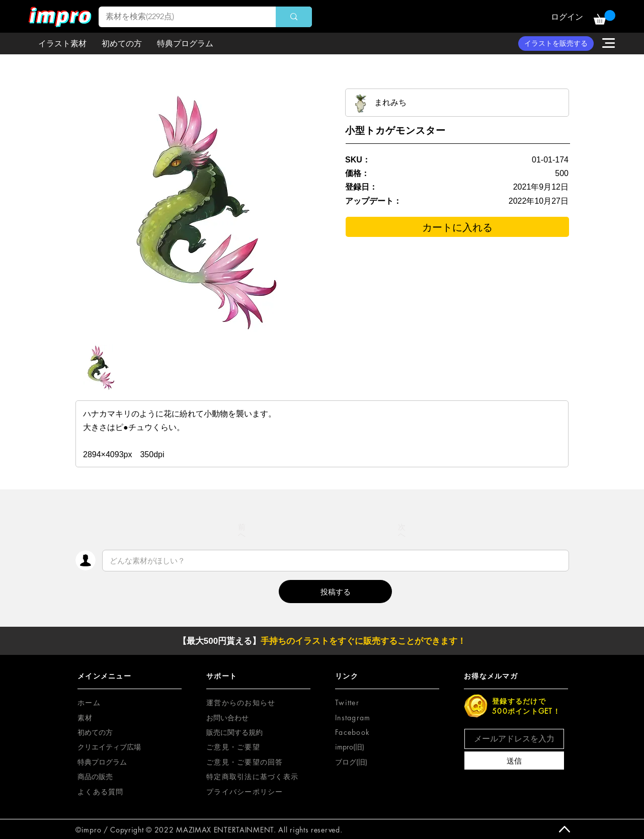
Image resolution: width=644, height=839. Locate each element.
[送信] (514, 761)
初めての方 (95, 732)
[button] (605, 17)
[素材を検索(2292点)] (180, 17)
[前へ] (242, 531)
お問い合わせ (227, 718)
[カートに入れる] (457, 227)
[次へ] (402, 531)
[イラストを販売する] (556, 44)
